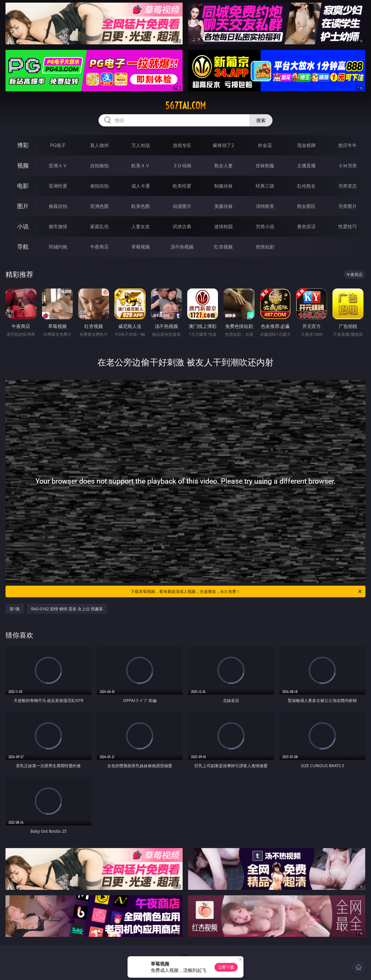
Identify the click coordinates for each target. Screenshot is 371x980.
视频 (23, 165)
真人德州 (99, 145)
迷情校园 (223, 226)
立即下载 (226, 967)
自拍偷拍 (99, 166)
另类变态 (348, 186)
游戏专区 (182, 145)
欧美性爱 (182, 186)
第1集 (15, 609)
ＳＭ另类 (348, 166)
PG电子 (58, 145)
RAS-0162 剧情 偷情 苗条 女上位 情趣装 (67, 609)
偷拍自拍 (99, 186)
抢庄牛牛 (348, 145)
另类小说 (265, 226)
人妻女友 (141, 226)
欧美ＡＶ (141, 166)
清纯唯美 (265, 206)
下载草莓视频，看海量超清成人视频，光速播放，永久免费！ (247, 591)
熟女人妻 (223, 166)
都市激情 (58, 226)
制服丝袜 (223, 186)
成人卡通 (141, 186)
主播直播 (306, 166)
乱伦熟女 (306, 186)
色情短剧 (265, 247)
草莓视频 (141, 247)
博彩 (23, 145)
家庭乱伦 (99, 226)
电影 (23, 186)
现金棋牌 (306, 145)
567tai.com (185, 106)
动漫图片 (182, 206)
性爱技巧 (348, 226)
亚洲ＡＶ (58, 166)
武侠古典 (182, 226)
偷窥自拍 (58, 206)
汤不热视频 (182, 247)
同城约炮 (58, 247)
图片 (23, 206)
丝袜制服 (265, 166)
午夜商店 (99, 247)
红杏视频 (223, 247)
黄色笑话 (306, 226)
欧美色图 (141, 206)
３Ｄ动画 (182, 166)
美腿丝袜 (223, 206)
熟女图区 (306, 206)
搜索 (261, 120)
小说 (23, 226)
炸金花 (265, 145)
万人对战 (141, 145)
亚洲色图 (99, 206)
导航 (23, 247)
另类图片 (348, 206)
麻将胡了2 (223, 145)
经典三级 (265, 186)
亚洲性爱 (58, 186)
